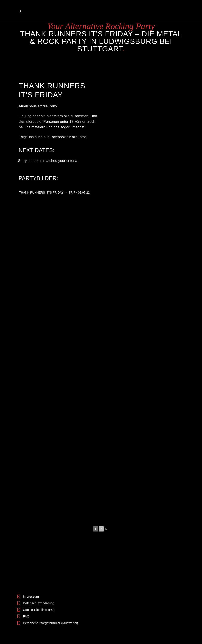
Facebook (58, 137)
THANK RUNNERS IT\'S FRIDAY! (42, 192)
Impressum (31, 596)
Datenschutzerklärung (39, 603)
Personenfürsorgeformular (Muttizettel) (50, 623)
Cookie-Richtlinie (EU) (39, 610)
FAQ (26, 616)
